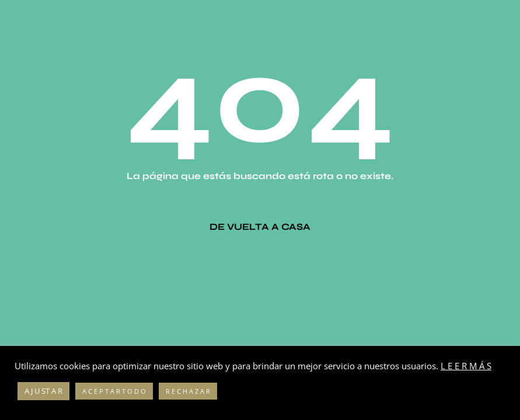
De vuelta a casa (260, 227)
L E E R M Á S (466, 366)
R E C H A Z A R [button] (188, 391)
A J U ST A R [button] (43, 391)
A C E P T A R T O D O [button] (114, 391)
